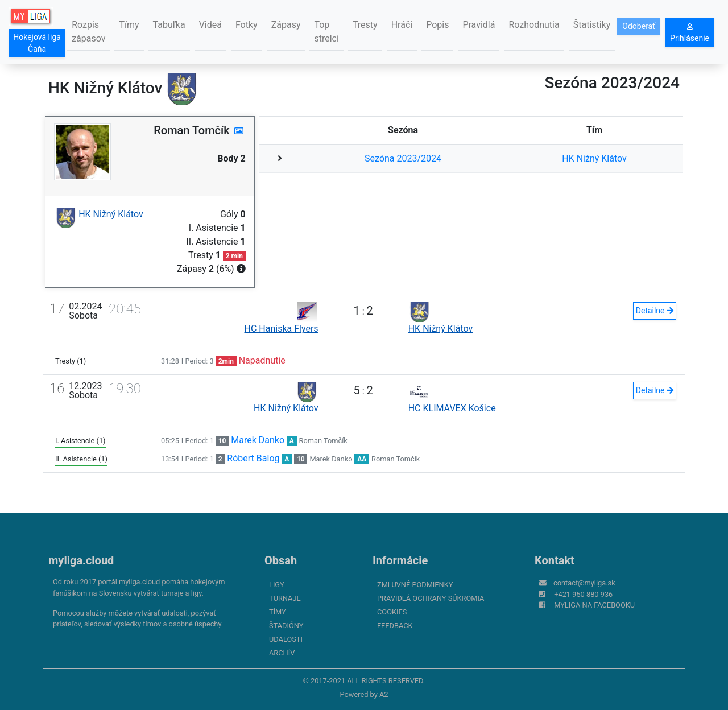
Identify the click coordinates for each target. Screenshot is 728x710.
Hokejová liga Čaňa (37, 43)
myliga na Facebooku (594, 605)
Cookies (392, 612)
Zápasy (286, 25)
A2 (384, 694)
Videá (210, 25)
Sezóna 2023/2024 (403, 158)
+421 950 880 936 (583, 594)
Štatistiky (592, 25)
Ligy (277, 585)
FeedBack (395, 626)
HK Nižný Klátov (594, 158)
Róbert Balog (253, 458)
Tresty (365, 25)
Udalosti (286, 639)
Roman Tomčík (323, 441)
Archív (282, 653)
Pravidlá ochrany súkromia (431, 598)
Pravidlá (479, 25)
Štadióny (286, 626)
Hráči (402, 25)
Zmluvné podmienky (415, 585)
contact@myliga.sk (584, 583)
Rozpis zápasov (88, 32)
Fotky (247, 25)
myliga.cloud (81, 560)
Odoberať (639, 26)
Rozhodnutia (534, 25)
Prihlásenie (690, 33)
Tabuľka (169, 25)
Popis (437, 25)
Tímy (129, 25)
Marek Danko (258, 440)
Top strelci (326, 32)
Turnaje (285, 598)
